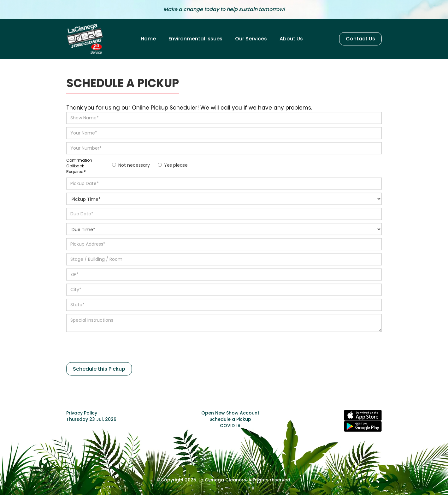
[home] (85, 39)
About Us (291, 39)
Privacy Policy (82, 413)
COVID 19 (230, 426)
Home (148, 39)
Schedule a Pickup (230, 419)
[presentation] (114, 349)
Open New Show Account (230, 413)
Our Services (251, 39)
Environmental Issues (195, 39)
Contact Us (360, 39)
